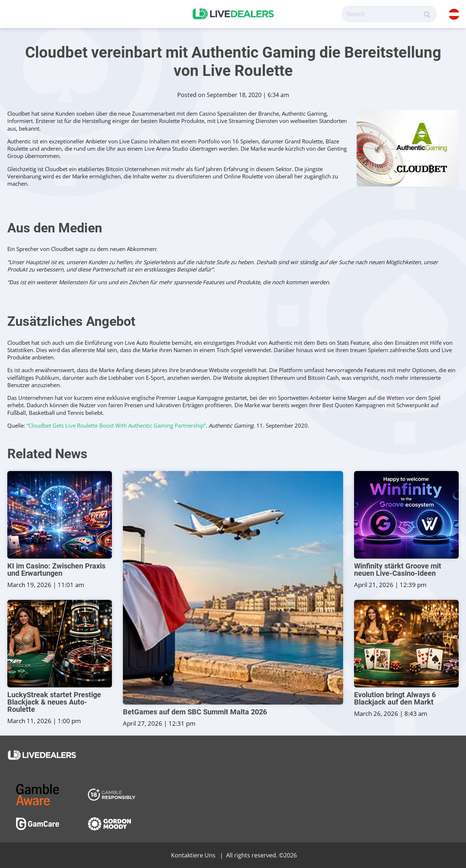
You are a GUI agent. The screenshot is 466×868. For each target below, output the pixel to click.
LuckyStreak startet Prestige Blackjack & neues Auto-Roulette (54, 702)
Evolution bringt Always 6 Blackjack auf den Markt (395, 698)
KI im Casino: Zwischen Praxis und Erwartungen (56, 570)
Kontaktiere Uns (193, 855)
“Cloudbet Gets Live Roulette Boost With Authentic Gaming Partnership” (116, 425)
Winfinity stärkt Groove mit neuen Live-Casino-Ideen (398, 570)
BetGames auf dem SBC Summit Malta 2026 (195, 712)
